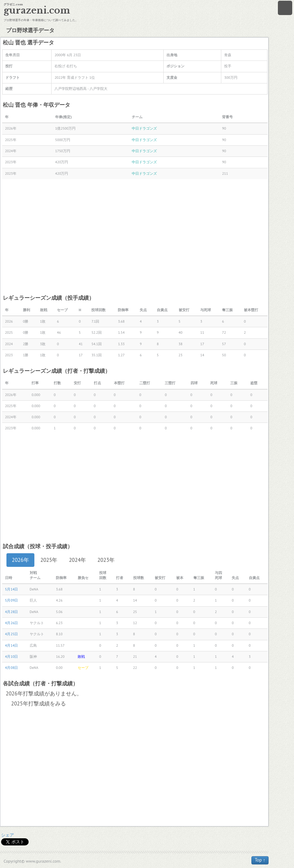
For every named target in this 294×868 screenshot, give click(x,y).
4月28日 (11, 612)
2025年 (49, 560)
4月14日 (11, 645)
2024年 (77, 560)
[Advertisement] (135, 236)
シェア (8, 835)
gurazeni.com (37, 11)
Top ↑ (260, 860)
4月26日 (11, 623)
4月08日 (11, 668)
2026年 (20, 560)
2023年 (106, 560)
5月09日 (11, 600)
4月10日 (11, 657)
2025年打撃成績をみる (38, 703)
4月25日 (11, 634)
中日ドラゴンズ (144, 128)
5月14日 (11, 589)
